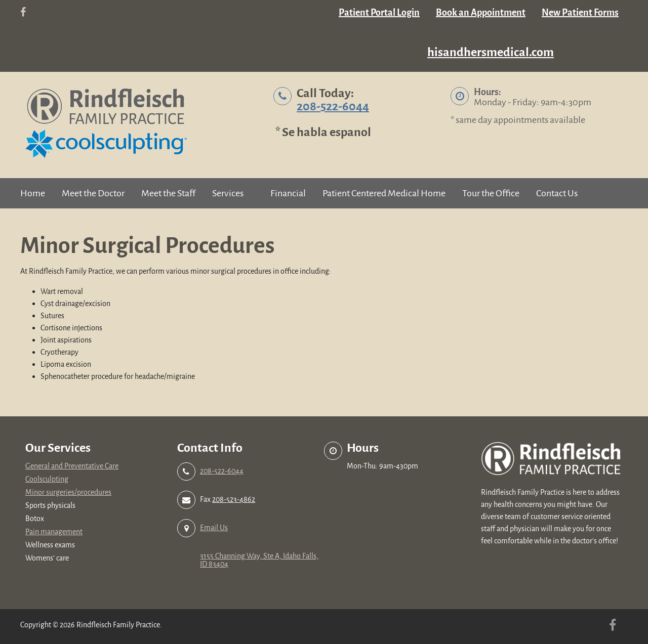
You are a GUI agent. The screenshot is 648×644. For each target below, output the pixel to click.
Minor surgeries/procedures (68, 492)
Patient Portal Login (379, 13)
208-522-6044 (333, 106)
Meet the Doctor (93, 193)
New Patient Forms (580, 13)
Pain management (54, 532)
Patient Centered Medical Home (384, 193)
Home (33, 193)
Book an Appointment (481, 13)
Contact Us (557, 193)
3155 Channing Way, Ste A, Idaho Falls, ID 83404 (259, 560)
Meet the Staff (168, 193)
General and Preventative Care (72, 466)
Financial (288, 193)
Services (228, 193)
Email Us (214, 528)
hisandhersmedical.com (491, 52)
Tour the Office (491, 193)
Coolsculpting (47, 479)
